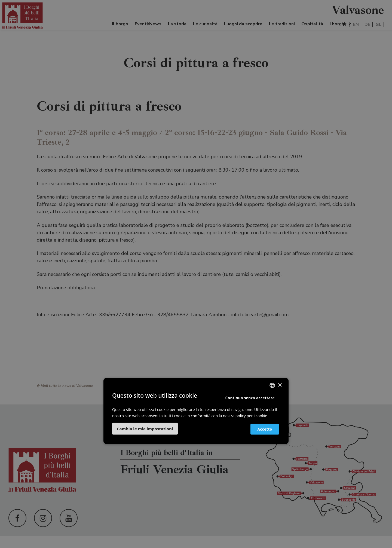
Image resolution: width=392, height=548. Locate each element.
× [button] (280, 385)
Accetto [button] (262, 429)
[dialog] (196, 274)
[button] (145, 429)
